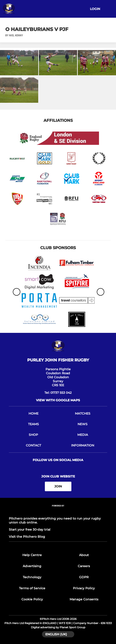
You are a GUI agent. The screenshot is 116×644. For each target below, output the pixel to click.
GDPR (84, 577)
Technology (32, 577)
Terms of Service (32, 588)
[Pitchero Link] (58, 511)
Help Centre (32, 555)
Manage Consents (84, 599)
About (84, 555)
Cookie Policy (32, 599)
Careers (84, 566)
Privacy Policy (84, 588)
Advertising (32, 566)
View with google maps (58, 400)
